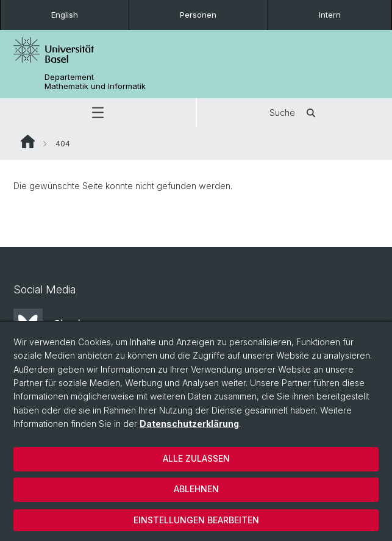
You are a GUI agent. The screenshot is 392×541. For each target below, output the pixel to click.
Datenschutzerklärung (189, 424)
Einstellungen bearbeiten (196, 520)
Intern (330, 15)
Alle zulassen (196, 458)
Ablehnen (196, 489)
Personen (198, 15)
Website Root (28, 142)
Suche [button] (294, 113)
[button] (98, 113)
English (65, 15)
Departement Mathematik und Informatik (95, 82)
